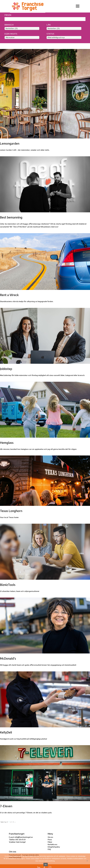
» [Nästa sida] (15, 822)
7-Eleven (6, 806)
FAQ (49, 849)
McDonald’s (8, 658)
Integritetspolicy (54, 847)
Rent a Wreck (9, 295)
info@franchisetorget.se (24, 837)
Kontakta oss (53, 844)
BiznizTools (8, 585)
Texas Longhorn (11, 511)
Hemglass (7, 443)
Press (50, 840)
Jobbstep (6, 369)
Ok (46, 865)
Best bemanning (11, 217)
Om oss (50, 837)
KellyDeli (6, 732)
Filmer (50, 842)
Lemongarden (10, 143)
